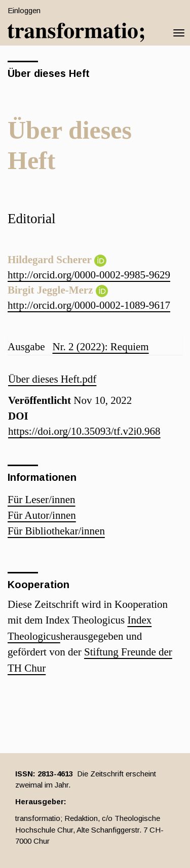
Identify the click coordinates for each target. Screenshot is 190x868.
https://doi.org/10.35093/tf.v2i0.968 (84, 431)
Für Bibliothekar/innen (56, 531)
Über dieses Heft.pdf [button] (52, 379)
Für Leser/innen (42, 500)
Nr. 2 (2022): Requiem (100, 347)
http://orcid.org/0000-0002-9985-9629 (89, 275)
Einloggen (24, 10)
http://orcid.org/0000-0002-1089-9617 (89, 305)
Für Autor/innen (42, 515)
